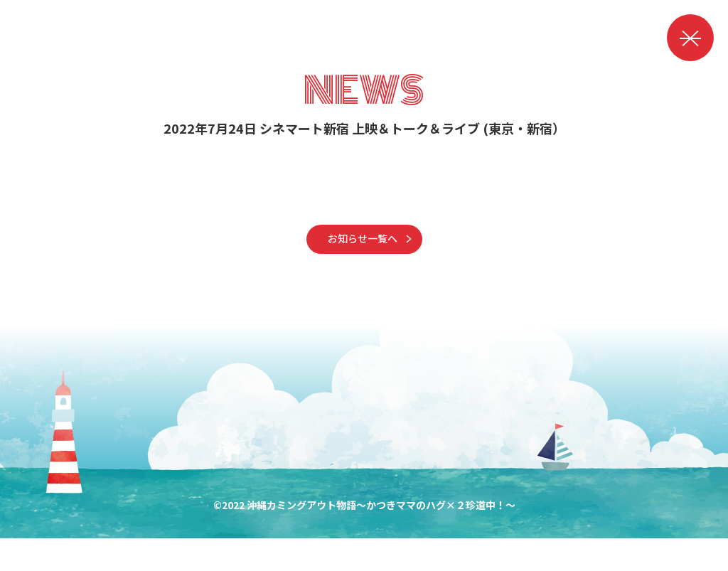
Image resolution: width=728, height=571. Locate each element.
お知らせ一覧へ (363, 265)
